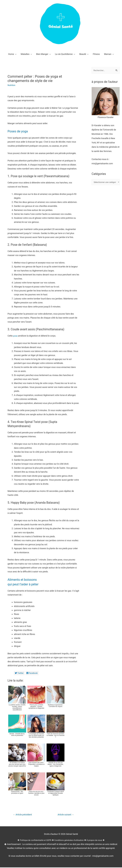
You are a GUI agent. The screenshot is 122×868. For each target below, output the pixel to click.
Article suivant (65, 815)
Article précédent (23, 815)
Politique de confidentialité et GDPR (34, 841)
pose (15, 336)
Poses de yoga (19, 131)
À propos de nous (97, 841)
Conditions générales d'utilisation (70, 841)
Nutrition (12, 85)
